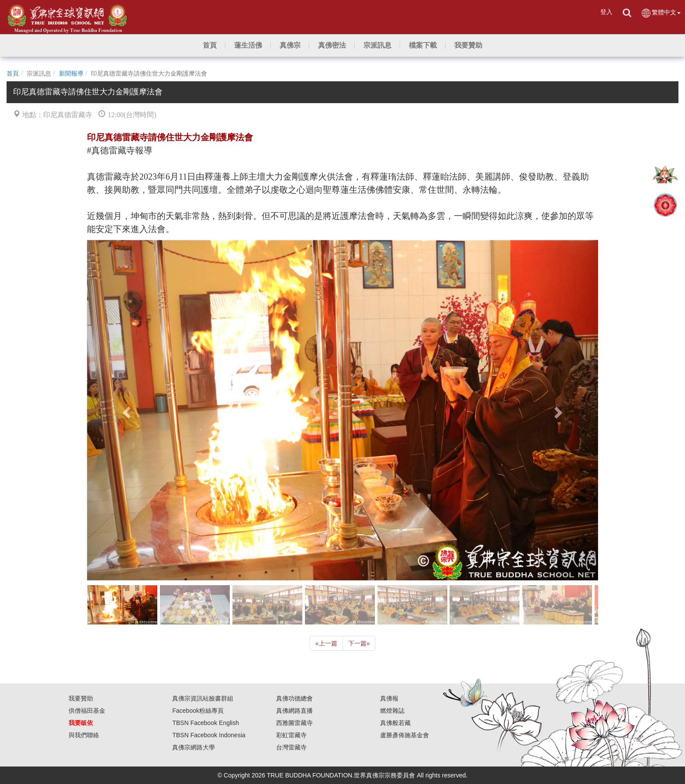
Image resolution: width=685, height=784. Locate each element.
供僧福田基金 (87, 711)
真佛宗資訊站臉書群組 (203, 698)
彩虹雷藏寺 (291, 735)
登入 (606, 12)
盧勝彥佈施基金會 (405, 735)
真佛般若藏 (395, 723)
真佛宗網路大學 (194, 747)
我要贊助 (81, 698)
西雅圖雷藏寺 (294, 723)
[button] (248, 45)
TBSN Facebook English (206, 723)
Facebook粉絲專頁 (198, 711)
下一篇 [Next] (359, 643)
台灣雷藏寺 (291, 747)
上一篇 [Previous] (326, 643)
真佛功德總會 (294, 698)
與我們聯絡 (84, 735)
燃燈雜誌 (392, 711)
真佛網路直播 (294, 711)
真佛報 (389, 698)
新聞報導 (71, 73)
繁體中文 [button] (661, 13)
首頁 (13, 73)
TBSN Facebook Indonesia (209, 735)
